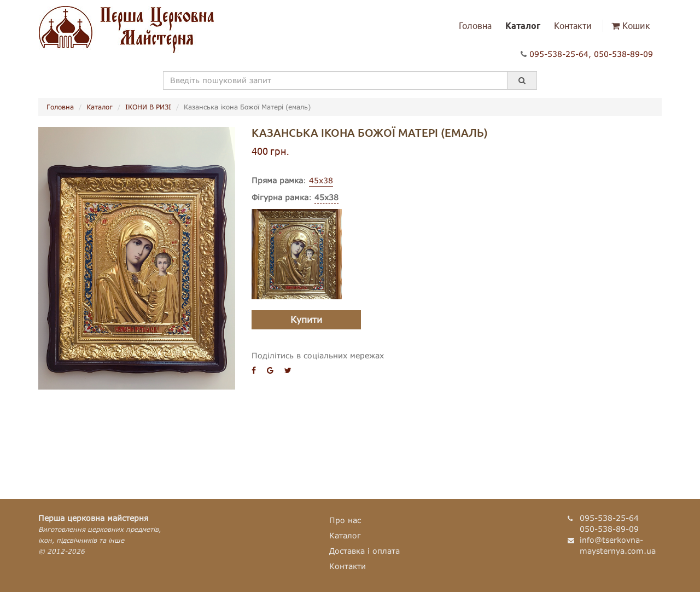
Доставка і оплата (364, 551)
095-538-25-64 (559, 54)
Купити (306, 319)
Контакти (573, 26)
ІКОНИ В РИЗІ (148, 107)
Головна (475, 26)
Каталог (523, 26)
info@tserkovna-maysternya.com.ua (618, 545)
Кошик (631, 26)
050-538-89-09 (623, 54)
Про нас (345, 520)
